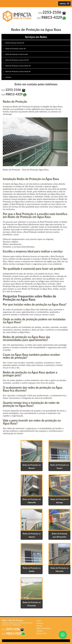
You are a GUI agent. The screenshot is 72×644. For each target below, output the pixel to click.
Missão (39, 626)
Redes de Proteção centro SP (16, 49)
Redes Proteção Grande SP (15, 43)
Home (39, 621)
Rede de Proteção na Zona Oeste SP (18, 66)
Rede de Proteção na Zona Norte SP (18, 71)
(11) (52, 13)
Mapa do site (42, 633)
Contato (40, 631)
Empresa (40, 623)
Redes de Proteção (44, 628)
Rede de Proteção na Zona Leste (17, 54)
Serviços (9, 77)
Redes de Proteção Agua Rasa (18, 16)
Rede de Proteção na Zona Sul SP (17, 60)
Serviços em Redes (36, 37)
